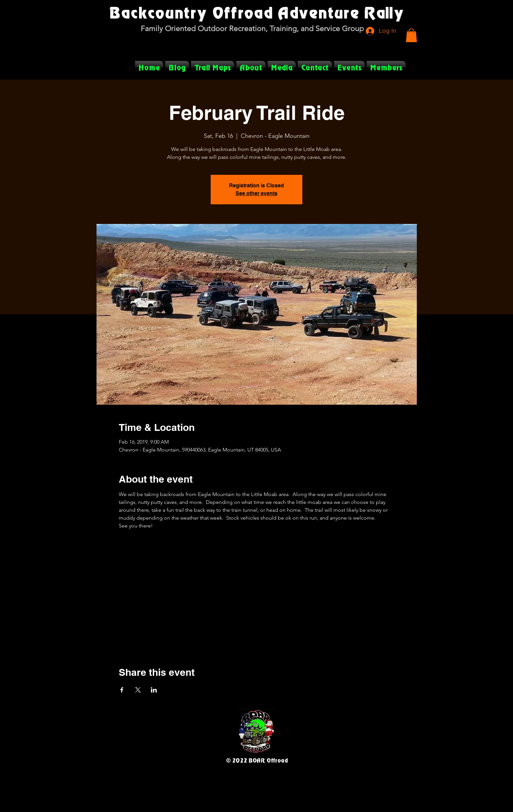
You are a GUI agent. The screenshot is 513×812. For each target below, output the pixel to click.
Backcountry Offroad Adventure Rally (256, 12)
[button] (411, 35)
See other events (256, 193)
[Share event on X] (138, 690)
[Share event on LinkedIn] (154, 690)
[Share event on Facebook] (122, 690)
